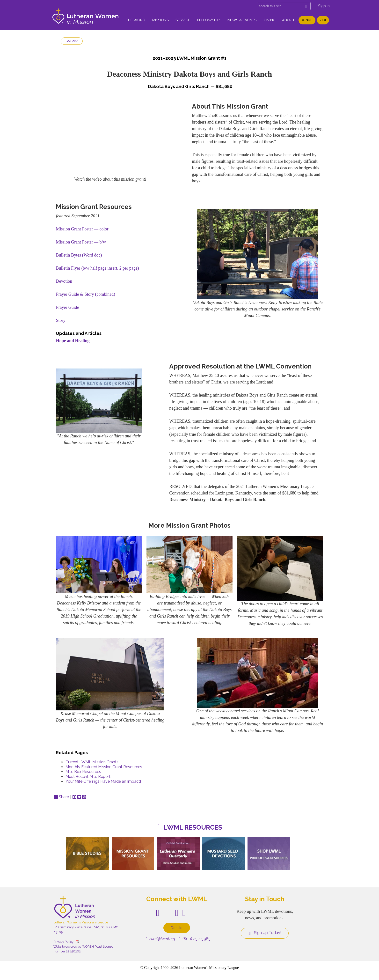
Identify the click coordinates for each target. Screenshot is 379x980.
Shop (323, 20)
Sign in (324, 6)
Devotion (64, 281)
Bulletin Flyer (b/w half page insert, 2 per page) (97, 268)
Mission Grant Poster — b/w (81, 242)
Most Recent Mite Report (88, 777)
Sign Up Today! (265, 933)
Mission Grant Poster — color (82, 229)
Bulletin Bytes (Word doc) (79, 255)
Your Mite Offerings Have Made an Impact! (103, 781)
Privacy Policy (63, 942)
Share (61, 797)
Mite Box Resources (83, 772)
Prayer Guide (67, 307)
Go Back (72, 41)
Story (61, 320)
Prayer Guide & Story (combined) (85, 294)
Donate (307, 20)
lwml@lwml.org (161, 939)
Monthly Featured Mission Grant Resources (104, 767)
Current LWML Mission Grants (92, 762)
